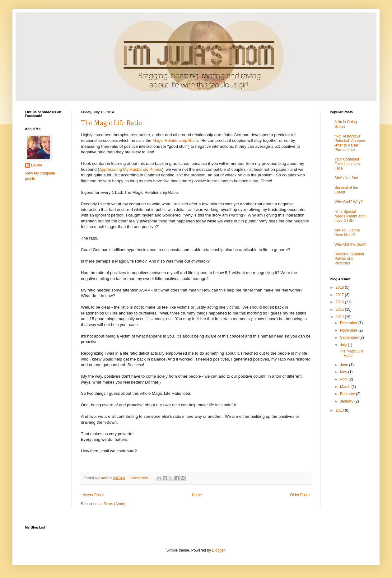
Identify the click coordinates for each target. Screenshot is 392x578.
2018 (340, 287)
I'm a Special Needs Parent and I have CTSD (350, 216)
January (347, 401)
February (348, 394)
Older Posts (300, 495)
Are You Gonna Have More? (347, 232)
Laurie (37, 165)
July (344, 345)
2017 (340, 295)
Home (197, 495)
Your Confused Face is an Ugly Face (347, 164)
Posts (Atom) (114, 504)
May (344, 372)
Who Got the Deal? (350, 245)
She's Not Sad (346, 178)
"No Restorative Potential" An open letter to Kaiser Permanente (350, 143)
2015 (340, 310)
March (346, 387)
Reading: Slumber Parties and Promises (349, 259)
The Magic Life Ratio (111, 123)
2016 (340, 302)
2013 (340, 410)
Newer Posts (93, 495)
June (345, 365)
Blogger (218, 550)
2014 (340, 317)
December (349, 323)
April (344, 379)
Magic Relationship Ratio (175, 140)
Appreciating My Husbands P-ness (131, 169)
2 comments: (140, 478)
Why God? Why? (349, 202)
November (349, 330)
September (350, 338)
